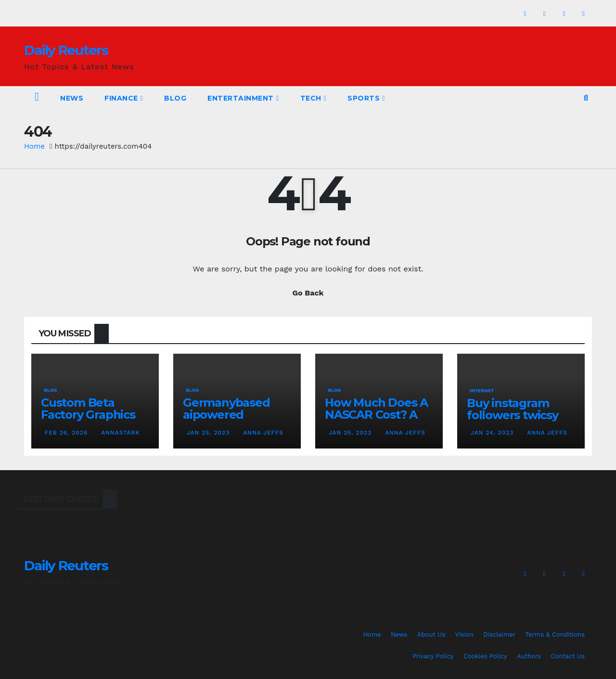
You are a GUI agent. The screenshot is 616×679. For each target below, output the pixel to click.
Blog (175, 98)
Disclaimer (499, 634)
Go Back (308, 293)
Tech (314, 98)
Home (34, 146)
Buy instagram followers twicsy (513, 409)
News (72, 98)
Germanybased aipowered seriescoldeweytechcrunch (236, 421)
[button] (586, 98)
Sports (366, 98)
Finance (124, 98)
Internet (482, 391)
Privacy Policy (433, 656)
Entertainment (243, 98)
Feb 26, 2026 (66, 433)
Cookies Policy (485, 656)
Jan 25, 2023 (208, 433)
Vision (464, 634)
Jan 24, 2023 (492, 433)
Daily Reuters (66, 50)
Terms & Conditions (555, 634)
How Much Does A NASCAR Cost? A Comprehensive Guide (376, 421)
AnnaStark (120, 433)
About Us (431, 634)
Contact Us (568, 656)
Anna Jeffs (262, 433)
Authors (529, 656)
